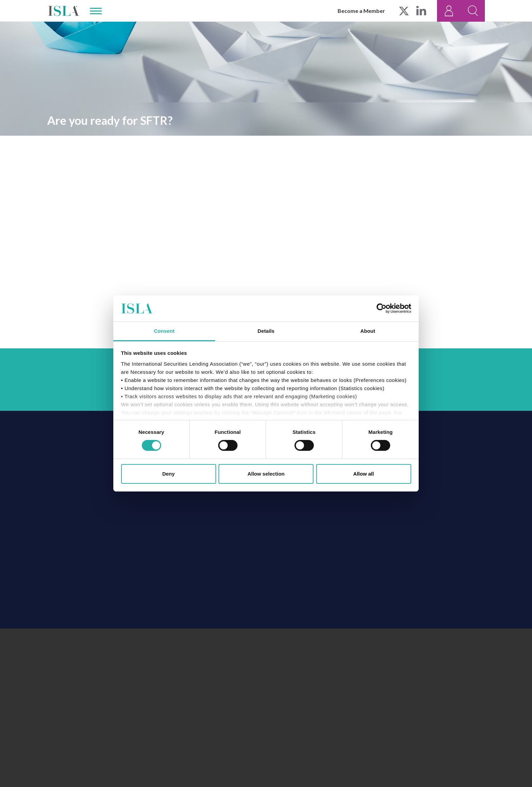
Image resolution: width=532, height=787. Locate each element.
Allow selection (266, 474)
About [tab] (368, 331)
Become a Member (361, 11)
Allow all (364, 474)
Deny (168, 474)
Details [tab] (266, 331)
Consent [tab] (164, 331)
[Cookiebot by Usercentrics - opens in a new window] (382, 308)
